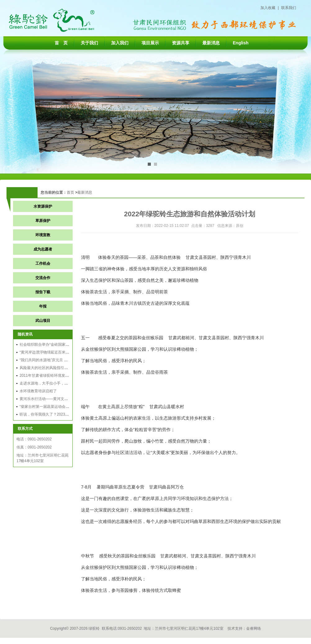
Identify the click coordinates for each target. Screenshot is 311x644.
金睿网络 (254, 628)
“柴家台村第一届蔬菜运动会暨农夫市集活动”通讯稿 (62, 407)
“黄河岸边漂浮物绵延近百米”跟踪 (47, 352)
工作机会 (43, 263)
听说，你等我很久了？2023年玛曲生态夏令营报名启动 (65, 414)
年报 (43, 306)
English (241, 43)
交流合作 (43, 278)
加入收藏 (268, 8)
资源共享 (181, 43)
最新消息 (211, 43)
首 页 (61, 43)
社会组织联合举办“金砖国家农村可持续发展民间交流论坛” (67, 345)
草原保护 (43, 221)
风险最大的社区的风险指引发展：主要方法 (55, 368)
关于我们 (89, 43)
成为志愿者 (43, 249)
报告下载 (43, 292)
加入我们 (120, 43)
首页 (70, 192)
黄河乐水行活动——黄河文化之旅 (47, 399)
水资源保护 (43, 206)
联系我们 (289, 8)
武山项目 (43, 321)
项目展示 (150, 43)
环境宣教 (43, 235)
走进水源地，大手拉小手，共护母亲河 (51, 383)
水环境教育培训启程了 (38, 391)
